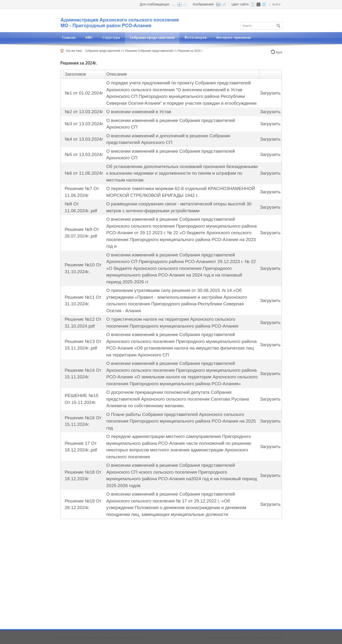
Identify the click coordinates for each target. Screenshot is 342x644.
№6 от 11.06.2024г (84, 173)
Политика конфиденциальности (225, 638)
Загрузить (270, 93)
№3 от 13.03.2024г (84, 124)
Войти (276, 4)
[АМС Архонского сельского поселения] (119, 20)
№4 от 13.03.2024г (84, 139)
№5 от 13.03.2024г (84, 154)
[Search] (262, 26)
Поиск (278, 25)
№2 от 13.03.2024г (84, 112)
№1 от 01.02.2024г (84, 93)
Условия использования (268, 638)
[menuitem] (89, 38)
